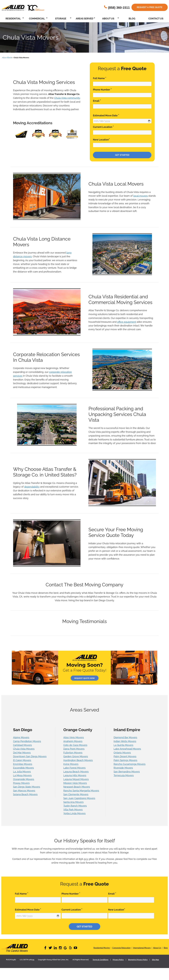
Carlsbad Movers (22, 745)
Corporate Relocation (121, 948)
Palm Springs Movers (125, 760)
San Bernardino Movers (127, 772)
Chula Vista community (67, 98)
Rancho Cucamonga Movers (130, 764)
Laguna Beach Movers (76, 772)
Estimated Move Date (106, 115)
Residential (13, 19)
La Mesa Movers (22, 775)
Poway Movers (21, 783)
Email (97, 101)
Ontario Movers (122, 753)
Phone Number (102, 89)
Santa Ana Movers (73, 802)
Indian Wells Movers (125, 741)
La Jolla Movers (22, 772)
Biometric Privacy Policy (138, 960)
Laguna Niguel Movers (76, 779)
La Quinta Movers (123, 745)
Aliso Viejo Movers (74, 737)
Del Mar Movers (22, 753)
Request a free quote (150, 7)
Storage (61, 19)
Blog (132, 19)
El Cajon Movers (22, 760)
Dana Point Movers (74, 749)
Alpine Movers (21, 737)
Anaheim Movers (73, 741)
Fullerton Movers (73, 753)
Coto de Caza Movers (75, 745)
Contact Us (156, 19)
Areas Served (84, 19)
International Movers (142, 948)
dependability (32, 487)
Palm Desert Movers (125, 756)
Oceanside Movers (24, 779)
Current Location (103, 127)
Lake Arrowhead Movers (127, 749)
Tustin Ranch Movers (75, 806)
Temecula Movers (124, 775)
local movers (141, 196)
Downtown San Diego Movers (30, 756)
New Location (101, 139)
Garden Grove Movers (76, 756)
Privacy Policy (118, 960)
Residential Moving (102, 948)
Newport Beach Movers (77, 787)
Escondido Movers (23, 768)
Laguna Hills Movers (75, 775)
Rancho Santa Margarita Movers (81, 791)
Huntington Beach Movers (78, 760)
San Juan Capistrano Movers (79, 798)
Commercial (37, 19)
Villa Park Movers (73, 810)
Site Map (155, 960)
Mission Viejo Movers (75, 783)
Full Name (100, 78)
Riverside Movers (123, 768)
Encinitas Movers (23, 764)
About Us (108, 19)
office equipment (127, 322)
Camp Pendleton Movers (27, 741)
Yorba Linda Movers (74, 813)
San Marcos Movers (24, 791)
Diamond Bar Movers (125, 737)
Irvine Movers (71, 764)
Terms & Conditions (100, 960)
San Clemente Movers (76, 794)
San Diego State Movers (27, 787)
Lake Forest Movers (74, 768)
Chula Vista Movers (24, 749)
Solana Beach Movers (25, 794)
